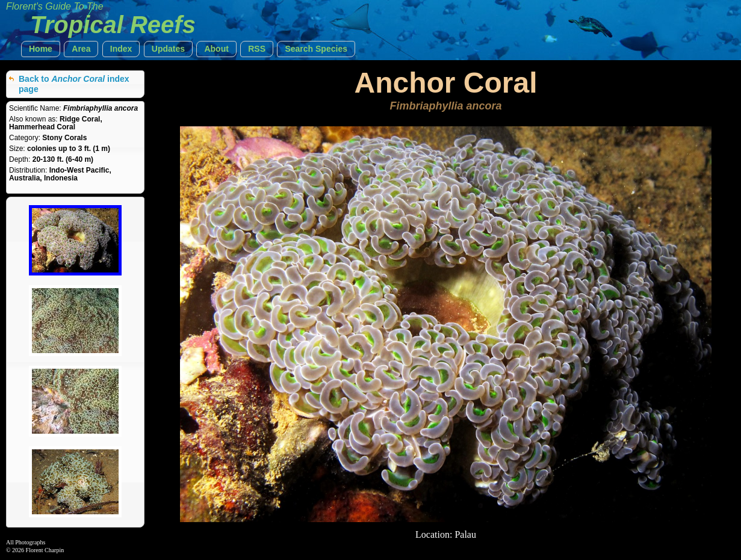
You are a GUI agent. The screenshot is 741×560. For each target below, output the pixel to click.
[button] (41, 49)
